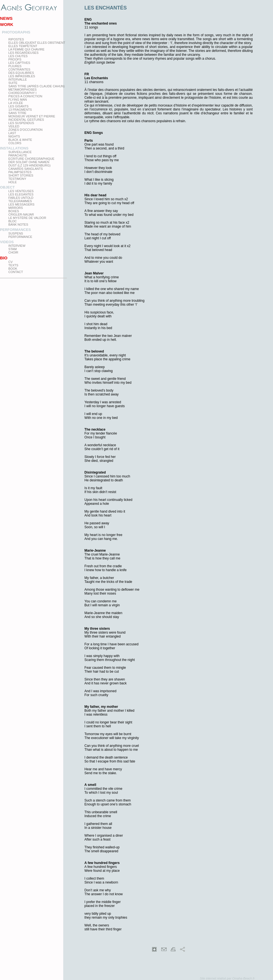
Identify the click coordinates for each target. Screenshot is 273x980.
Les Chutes (18, 56)
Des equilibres (21, 73)
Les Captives (19, 63)
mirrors (16, 208)
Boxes (14, 211)
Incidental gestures (26, 120)
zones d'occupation (25, 130)
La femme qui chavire (26, 49)
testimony (17, 179)
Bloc (13, 221)
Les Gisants (18, 106)
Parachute (18, 155)
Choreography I (22, 93)
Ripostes (16, 39)
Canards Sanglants (25, 169)
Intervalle (18, 79)
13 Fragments (20, 110)
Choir (13, 252)
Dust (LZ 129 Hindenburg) (29, 165)
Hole (13, 182)
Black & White (20, 140)
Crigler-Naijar (21, 214)
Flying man (18, 100)
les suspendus (21, 123)
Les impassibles (22, 76)
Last (12, 133)
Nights (14, 136)
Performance (20, 237)
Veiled (14, 126)
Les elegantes (21, 194)
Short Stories (21, 175)
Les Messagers (21, 204)
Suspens (16, 233)
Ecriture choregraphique (31, 159)
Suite (13, 83)
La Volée (16, 103)
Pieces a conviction (25, 96)
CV (10, 262)
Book (13, 269)
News (6, 18)
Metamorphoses (22, 90)
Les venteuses (21, 191)
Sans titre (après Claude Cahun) (36, 86)
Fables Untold (21, 198)
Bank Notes (18, 225)
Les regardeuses (23, 53)
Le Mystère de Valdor (27, 218)
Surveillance (20, 152)
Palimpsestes (20, 172)
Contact (16, 272)
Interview (17, 246)
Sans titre (17, 113)
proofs (15, 59)
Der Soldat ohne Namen (29, 162)
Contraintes (19, 69)
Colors (15, 143)
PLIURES (15, 66)
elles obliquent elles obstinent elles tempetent (37, 44)
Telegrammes (20, 201)
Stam (13, 249)
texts (13, 265)
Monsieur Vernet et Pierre (32, 116)
